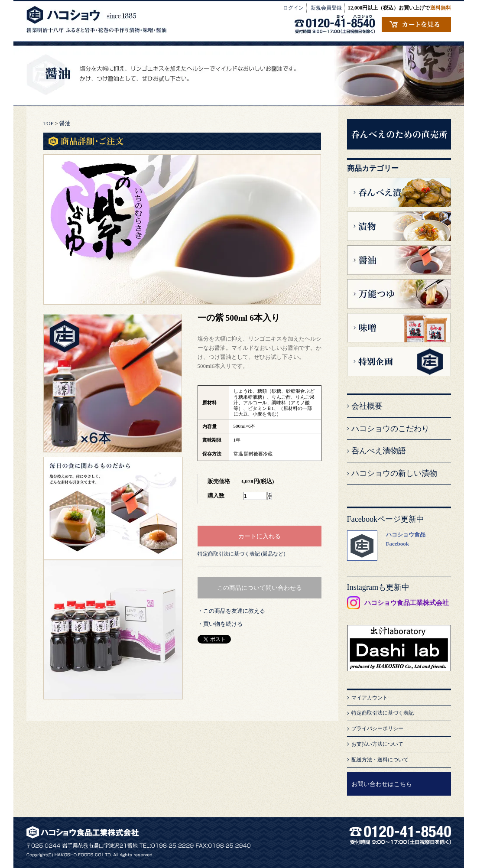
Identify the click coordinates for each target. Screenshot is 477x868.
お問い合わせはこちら (382, 784)
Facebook (397, 544)
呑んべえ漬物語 (379, 451)
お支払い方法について (377, 744)
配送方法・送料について (380, 760)
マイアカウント (370, 698)
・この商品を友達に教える (231, 611)
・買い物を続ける (220, 624)
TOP (49, 123)
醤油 (65, 123)
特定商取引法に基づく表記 (383, 713)
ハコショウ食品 (406, 535)
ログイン (293, 8)
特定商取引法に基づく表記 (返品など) (242, 554)
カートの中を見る (416, 24)
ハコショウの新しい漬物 (394, 473)
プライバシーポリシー (377, 728)
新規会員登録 (326, 8)
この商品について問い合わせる (260, 588)
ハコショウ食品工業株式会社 (407, 603)
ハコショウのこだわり (390, 429)
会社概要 (367, 406)
